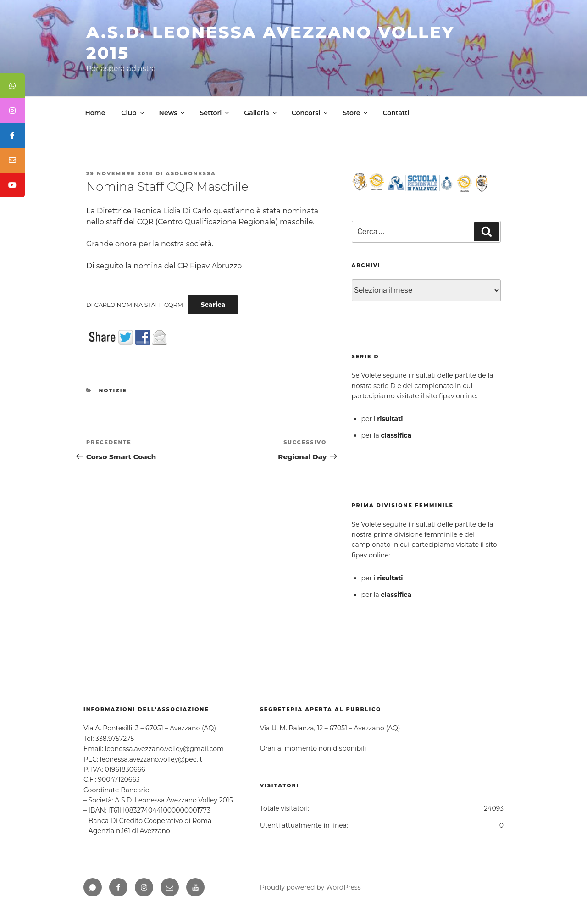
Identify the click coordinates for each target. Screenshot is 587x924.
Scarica (213, 305)
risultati (390, 419)
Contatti (396, 113)
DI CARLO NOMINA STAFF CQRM (135, 305)
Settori (215, 113)
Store (356, 113)
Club (133, 113)
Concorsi (310, 113)
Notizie (113, 390)
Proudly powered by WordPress (310, 887)
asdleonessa (191, 173)
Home (95, 113)
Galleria (261, 113)
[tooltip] (12, 86)
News (173, 113)
